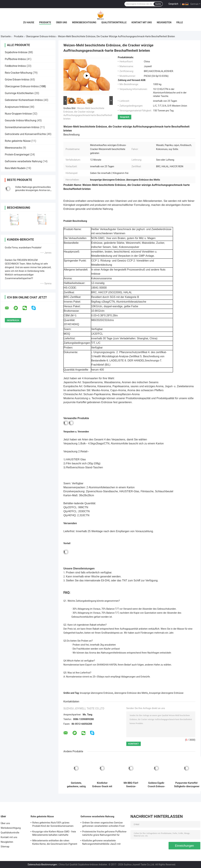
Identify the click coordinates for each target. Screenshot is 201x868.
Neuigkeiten (164, 22)
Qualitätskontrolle (114, 22)
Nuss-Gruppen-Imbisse (18, 114)
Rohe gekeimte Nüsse (18, 141)
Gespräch (173, 4)
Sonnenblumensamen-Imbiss (22, 127)
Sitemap (5, 847)
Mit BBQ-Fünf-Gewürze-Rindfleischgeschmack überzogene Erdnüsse (131, 785)
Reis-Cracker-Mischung (18, 73)
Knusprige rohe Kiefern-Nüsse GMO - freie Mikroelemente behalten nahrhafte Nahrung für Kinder (54, 834)
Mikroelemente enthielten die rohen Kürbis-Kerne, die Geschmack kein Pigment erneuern (55, 843)
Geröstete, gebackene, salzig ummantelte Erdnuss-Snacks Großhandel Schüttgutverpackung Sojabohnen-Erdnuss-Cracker (76, 785)
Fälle (180, 22)
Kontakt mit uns (142, 22)
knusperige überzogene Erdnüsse (166, 693)
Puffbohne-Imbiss (15, 59)
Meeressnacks (13, 148)
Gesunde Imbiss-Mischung (21, 120)
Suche (158, 4)
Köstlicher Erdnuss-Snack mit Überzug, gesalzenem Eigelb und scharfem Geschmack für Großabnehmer (102, 785)
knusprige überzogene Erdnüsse (97, 693)
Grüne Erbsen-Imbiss (17, 80)
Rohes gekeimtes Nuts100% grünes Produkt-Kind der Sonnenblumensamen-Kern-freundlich (53, 825)
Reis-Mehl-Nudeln (15, 168)
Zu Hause (29, 22)
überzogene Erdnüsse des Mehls (131, 693)
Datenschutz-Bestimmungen (42, 865)
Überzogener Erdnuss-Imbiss (41, 36)
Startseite (6, 36)
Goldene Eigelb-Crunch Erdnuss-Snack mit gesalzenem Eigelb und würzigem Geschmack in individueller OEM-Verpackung (156, 785)
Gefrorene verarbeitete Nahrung (23, 161)
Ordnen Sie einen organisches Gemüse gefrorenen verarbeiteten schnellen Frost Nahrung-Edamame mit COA (103, 825)
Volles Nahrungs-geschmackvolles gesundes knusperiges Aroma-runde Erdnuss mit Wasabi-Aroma (34, 190)
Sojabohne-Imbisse (16, 52)
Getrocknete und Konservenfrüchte (25, 134)
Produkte (45, 22)
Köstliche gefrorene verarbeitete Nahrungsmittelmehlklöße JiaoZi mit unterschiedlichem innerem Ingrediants (103, 843)
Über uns (62, 22)
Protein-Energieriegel (17, 155)
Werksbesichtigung (84, 22)
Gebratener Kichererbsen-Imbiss (24, 100)
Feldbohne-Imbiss (15, 66)
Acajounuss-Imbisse (17, 107)
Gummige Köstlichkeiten (19, 93)
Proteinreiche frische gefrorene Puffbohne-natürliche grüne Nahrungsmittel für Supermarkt (105, 834)
